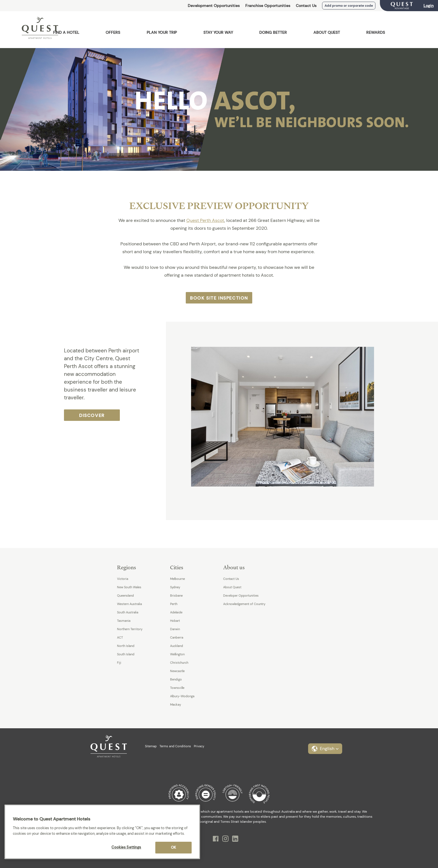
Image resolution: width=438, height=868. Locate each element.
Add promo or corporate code (349, 6)
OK (173, 847)
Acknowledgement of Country (244, 604)
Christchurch (179, 663)
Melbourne (178, 579)
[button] (325, 749)
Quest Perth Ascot (205, 220)
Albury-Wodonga (182, 696)
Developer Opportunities (241, 596)
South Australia (128, 612)
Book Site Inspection (219, 298)
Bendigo (176, 679)
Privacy (199, 746)
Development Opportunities (214, 6)
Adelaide (176, 612)
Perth (174, 604)
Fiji (119, 663)
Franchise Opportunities (268, 6)
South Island (126, 654)
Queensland (125, 596)
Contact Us (306, 6)
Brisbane (176, 596)
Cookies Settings (126, 847)
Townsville (177, 688)
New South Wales (129, 587)
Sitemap (151, 746)
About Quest (232, 587)
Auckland (177, 646)
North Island (126, 646)
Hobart (175, 621)
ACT (120, 637)
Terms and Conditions (175, 746)
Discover (92, 415)
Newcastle (177, 671)
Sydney (175, 587)
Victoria (123, 579)
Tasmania (124, 621)
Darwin (175, 629)
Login (429, 6)
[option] (296, 417)
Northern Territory (130, 629)
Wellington (177, 654)
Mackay (176, 705)
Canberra (177, 637)
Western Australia (129, 604)
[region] (102, 832)
